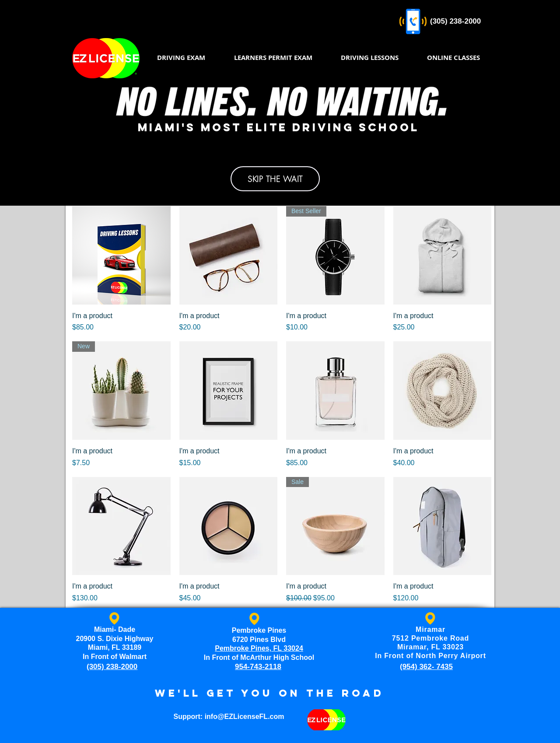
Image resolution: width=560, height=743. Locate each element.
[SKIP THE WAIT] (275, 179)
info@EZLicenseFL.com (245, 717)
